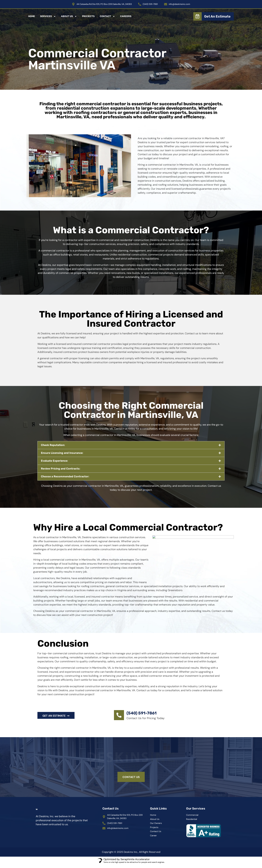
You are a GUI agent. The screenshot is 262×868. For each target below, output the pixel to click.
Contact (107, 16)
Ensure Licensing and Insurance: (62, 453)
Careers (126, 16)
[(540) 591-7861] (119, 715)
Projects (88, 16)
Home (32, 16)
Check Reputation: (53, 445)
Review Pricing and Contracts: (61, 469)
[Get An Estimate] (198, 16)
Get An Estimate (217, 16)
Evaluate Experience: (54, 461)
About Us (69, 16)
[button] (131, 445)
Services (48, 16)
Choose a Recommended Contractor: (65, 476)
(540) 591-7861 (142, 713)
